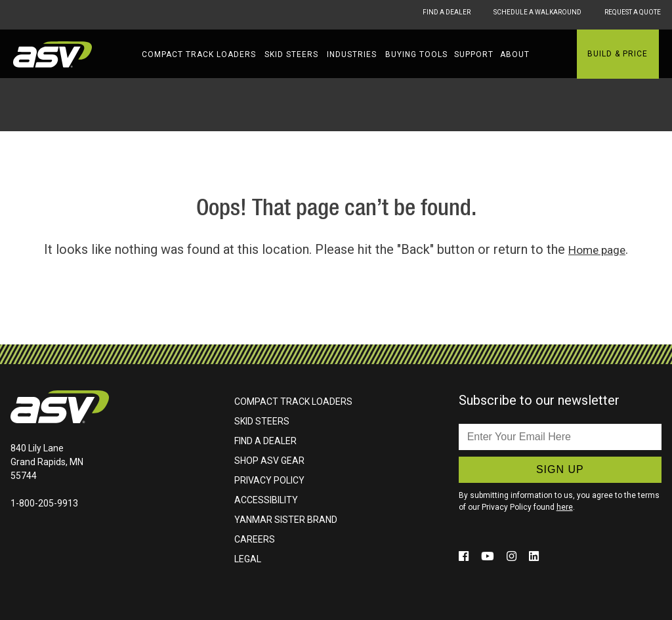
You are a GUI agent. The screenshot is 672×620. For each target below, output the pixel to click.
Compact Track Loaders (199, 54)
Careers (255, 539)
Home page (597, 249)
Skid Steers (291, 54)
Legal (248, 559)
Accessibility (266, 500)
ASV (52, 54)
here (565, 507)
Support (474, 54)
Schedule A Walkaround (537, 14)
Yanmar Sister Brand (286, 520)
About (515, 54)
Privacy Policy (269, 480)
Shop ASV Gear (269, 461)
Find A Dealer (423, 14)
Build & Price (618, 54)
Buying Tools (416, 54)
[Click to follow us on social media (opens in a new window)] (466, 556)
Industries (352, 54)
